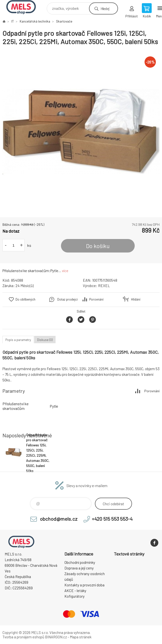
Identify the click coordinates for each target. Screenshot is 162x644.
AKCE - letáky (75, 591)
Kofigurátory (74, 596)
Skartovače (64, 21)
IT (13, 21)
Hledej (105, 8)
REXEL (104, 286)
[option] (81, 132)
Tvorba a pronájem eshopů (23, 637)
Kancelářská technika (35, 21)
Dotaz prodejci (67, 299)
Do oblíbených (25, 299)
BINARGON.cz (56, 637)
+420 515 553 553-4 (112, 519)
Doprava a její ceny (79, 568)
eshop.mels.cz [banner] (24, 7)
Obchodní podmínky (80, 562)
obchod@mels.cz (59, 519)
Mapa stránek (81, 637)
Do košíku (98, 246)
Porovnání (96, 299)
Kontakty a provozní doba (84, 585)
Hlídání (136, 299)
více (65, 271)
